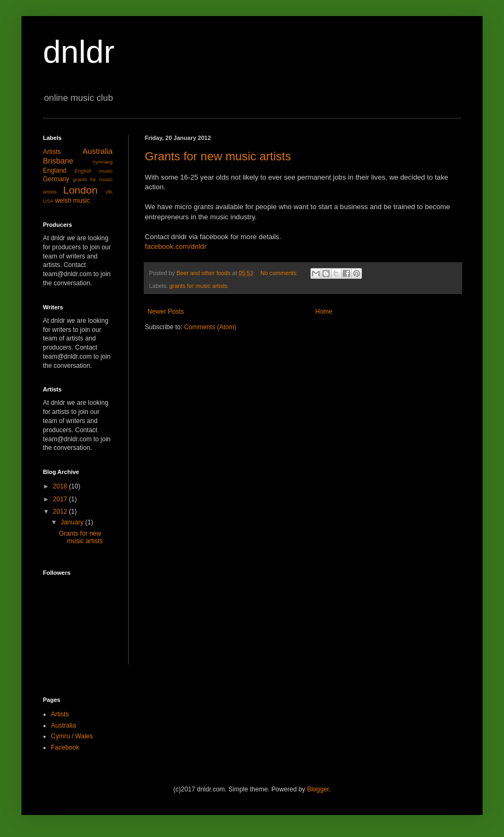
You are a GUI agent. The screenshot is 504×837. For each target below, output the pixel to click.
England (55, 171)
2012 (61, 512)
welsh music (72, 201)
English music (94, 171)
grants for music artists (199, 286)
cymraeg (103, 162)
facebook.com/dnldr (176, 246)
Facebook (65, 747)
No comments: (280, 273)
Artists (52, 152)
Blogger (318, 789)
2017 (61, 499)
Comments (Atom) (210, 327)
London (80, 190)
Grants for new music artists (218, 156)
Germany (56, 179)
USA (48, 201)
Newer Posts (166, 312)
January (73, 522)
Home (324, 312)
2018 (61, 486)
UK (109, 192)
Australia (98, 151)
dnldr (79, 52)
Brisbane (58, 161)
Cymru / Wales (72, 736)
